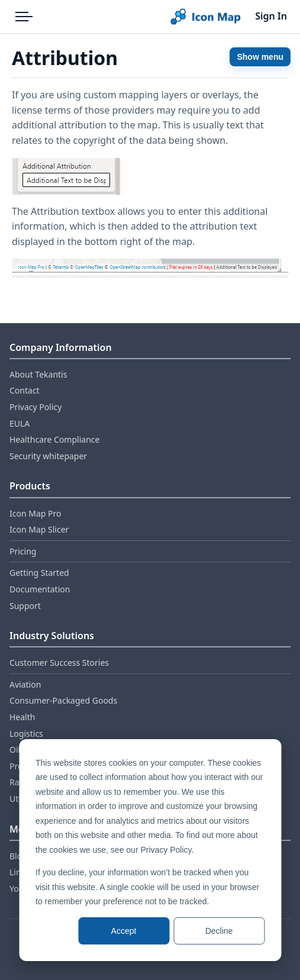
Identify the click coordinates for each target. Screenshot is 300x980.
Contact (25, 390)
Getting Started (39, 573)
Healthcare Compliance (54, 439)
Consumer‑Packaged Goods (63, 700)
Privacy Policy (36, 407)
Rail (17, 782)
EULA (20, 423)
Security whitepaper (48, 456)
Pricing (23, 551)
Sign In (271, 16)
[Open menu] (24, 17)
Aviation (25, 684)
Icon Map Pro (35, 513)
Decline (219, 931)
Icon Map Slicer (39, 529)
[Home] (205, 17)
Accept (124, 931)
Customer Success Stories (59, 663)
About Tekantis (38, 374)
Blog (18, 856)
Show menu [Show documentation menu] (260, 57)
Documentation (40, 589)
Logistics (26, 734)
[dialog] (150, 850)
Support (25, 606)
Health (22, 717)
